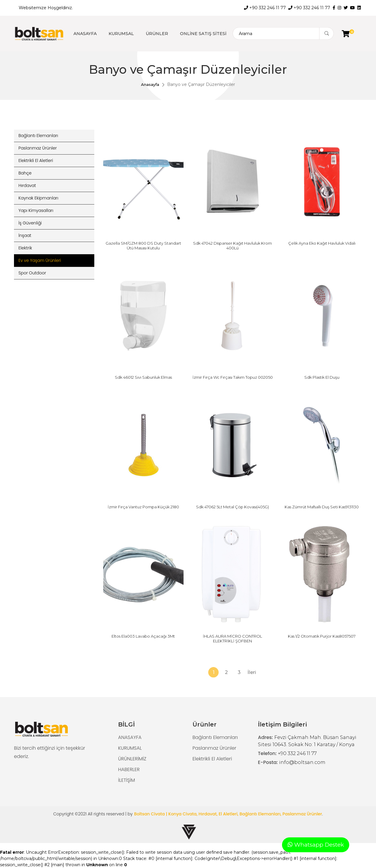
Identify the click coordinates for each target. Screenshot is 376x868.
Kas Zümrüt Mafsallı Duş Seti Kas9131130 (322, 507)
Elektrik (25, 248)
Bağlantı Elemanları (38, 136)
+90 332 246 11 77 (265, 8)
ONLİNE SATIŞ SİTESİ (203, 34)
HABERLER (129, 769)
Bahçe (25, 173)
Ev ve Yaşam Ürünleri (40, 260)
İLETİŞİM (127, 780)
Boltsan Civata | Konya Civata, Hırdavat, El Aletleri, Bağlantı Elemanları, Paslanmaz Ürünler (228, 814)
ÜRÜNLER (157, 34)
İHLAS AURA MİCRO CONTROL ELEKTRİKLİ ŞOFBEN (232, 639)
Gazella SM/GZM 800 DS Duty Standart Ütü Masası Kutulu (143, 246)
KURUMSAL (121, 34)
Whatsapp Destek (316, 845)
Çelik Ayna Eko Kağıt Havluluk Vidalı (322, 243)
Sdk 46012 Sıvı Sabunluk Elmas (143, 377)
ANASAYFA (85, 34)
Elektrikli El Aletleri (36, 161)
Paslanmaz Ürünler (38, 148)
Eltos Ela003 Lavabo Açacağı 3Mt (143, 636)
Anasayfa (150, 84)
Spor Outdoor (32, 273)
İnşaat (25, 235)
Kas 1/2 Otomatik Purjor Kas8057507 (322, 636)
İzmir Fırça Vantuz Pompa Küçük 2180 (143, 507)
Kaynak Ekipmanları (38, 198)
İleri (252, 691)
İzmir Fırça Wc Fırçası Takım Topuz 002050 (233, 377)
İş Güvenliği (30, 223)
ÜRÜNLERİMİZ (132, 759)
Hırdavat (27, 185)
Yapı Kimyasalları (36, 210)
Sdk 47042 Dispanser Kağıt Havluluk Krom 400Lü (232, 246)
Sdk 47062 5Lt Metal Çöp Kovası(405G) (232, 507)
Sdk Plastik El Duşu (322, 377)
